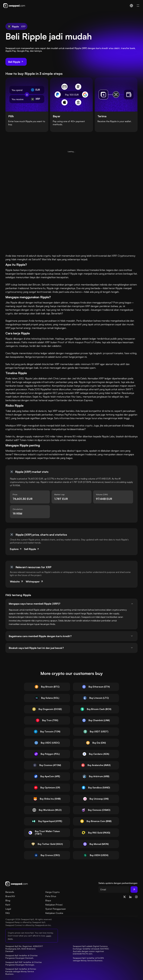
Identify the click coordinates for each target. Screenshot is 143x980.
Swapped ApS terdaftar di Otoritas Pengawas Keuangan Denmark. (22, 957)
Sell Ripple (32, 549)
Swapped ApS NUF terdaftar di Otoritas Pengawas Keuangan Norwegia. (24, 963)
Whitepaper (35, 581)
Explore (16, 549)
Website (17, 581)
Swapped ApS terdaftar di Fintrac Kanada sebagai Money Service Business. (21, 971)
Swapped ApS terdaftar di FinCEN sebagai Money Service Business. (89, 959)
